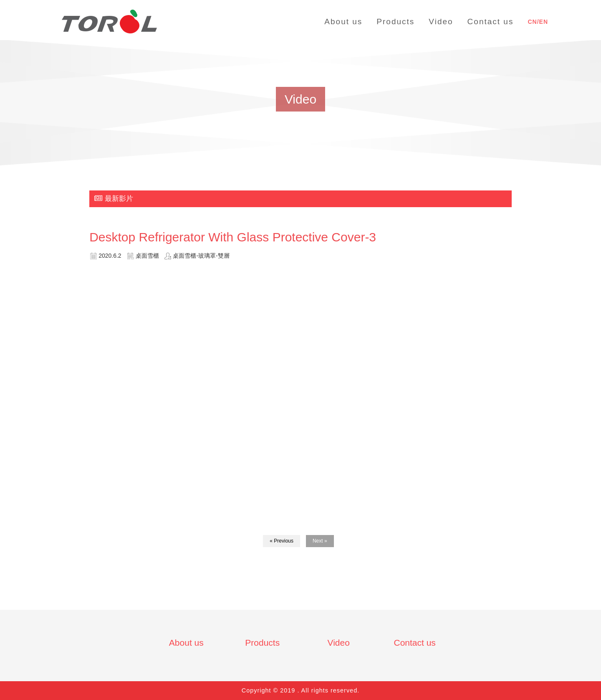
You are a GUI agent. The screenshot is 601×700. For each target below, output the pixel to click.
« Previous (282, 541)
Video (339, 643)
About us (186, 643)
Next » (320, 541)
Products (262, 643)
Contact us (414, 643)
